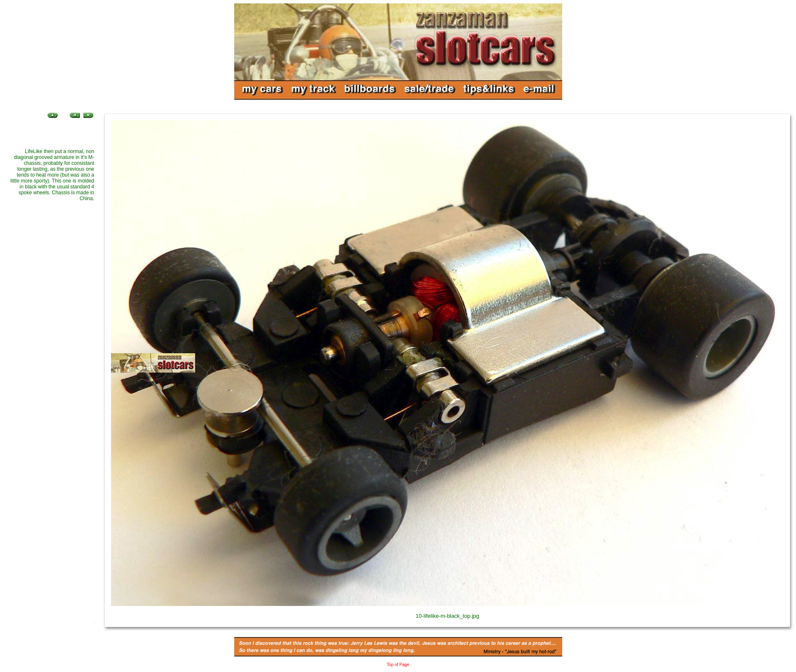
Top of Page (398, 665)
